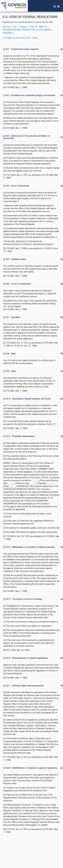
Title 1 (15, 27)
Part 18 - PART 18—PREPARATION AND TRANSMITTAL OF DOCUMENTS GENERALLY (27, 30)
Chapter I (24, 27)
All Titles (7, 27)
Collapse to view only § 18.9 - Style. (20, 38)
